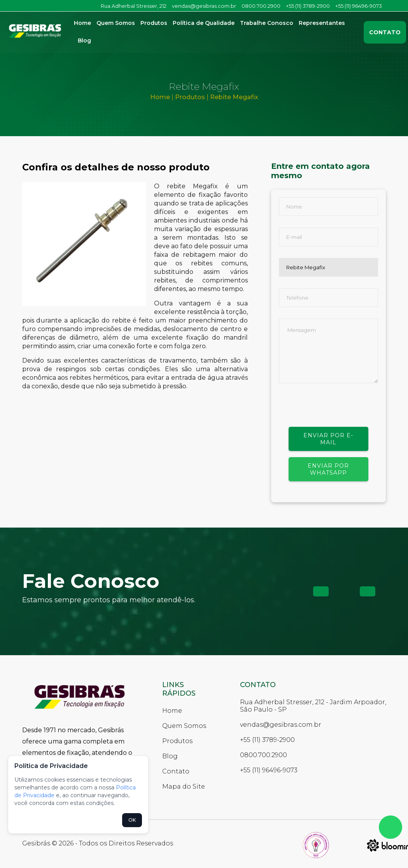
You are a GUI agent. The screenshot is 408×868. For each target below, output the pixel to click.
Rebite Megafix (234, 97)
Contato (385, 32)
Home (82, 23)
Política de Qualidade (204, 23)
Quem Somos (116, 23)
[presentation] (338, 412)
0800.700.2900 (261, 6)
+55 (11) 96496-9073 (359, 6)
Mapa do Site (184, 786)
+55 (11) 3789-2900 (308, 6)
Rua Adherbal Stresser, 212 (134, 6)
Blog (84, 40)
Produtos (154, 23)
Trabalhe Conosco (267, 23)
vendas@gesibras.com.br (204, 6)
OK (132, 820)
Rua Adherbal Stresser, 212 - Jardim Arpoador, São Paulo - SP (313, 706)
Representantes (322, 23)
